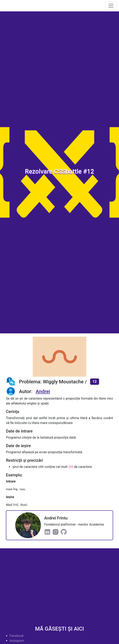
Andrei (43, 391)
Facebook (17, 636)
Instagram (17, 641)
